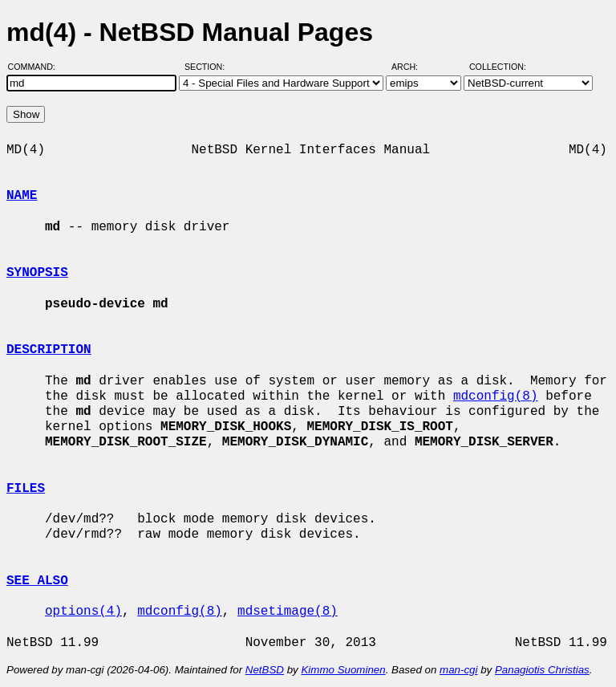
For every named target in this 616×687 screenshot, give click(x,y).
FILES (26, 489)
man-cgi (458, 670)
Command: (36, 67)
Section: (208, 67)
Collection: (498, 67)
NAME (22, 196)
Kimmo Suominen (343, 670)
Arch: (412, 67)
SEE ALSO (37, 581)
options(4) (83, 612)
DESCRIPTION (49, 350)
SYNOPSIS (37, 273)
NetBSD (265, 670)
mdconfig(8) (496, 396)
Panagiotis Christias (542, 670)
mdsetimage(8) (288, 612)
